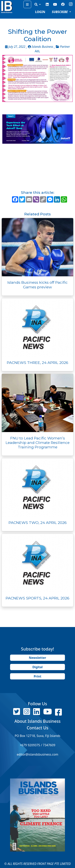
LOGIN (40, 12)
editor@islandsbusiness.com (37, 754)
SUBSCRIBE (60, 12)
